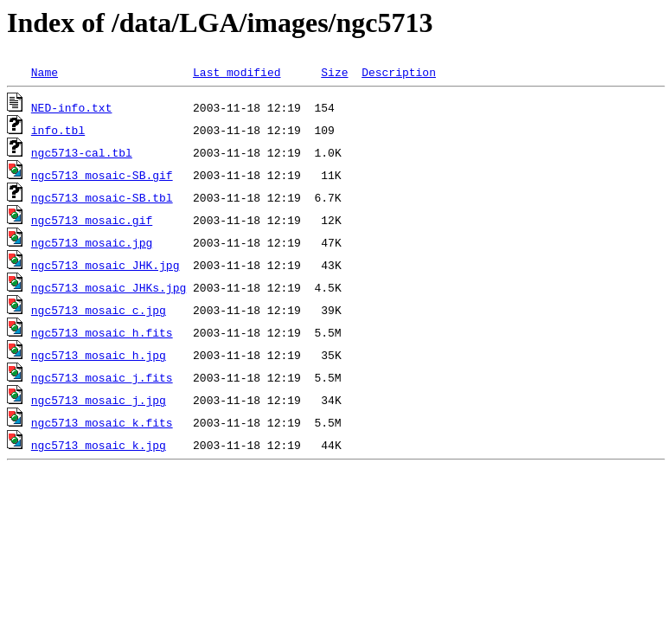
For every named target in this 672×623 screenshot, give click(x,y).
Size (334, 72)
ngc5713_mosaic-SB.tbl (102, 197)
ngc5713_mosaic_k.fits (102, 422)
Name (45, 72)
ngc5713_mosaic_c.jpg (99, 310)
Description (399, 72)
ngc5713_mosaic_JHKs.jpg (109, 287)
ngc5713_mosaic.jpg (92, 242)
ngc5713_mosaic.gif (92, 220)
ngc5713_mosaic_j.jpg (99, 400)
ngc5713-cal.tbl (82, 152)
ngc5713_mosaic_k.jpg (99, 445)
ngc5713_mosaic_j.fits (102, 377)
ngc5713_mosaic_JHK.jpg (106, 265)
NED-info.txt (72, 107)
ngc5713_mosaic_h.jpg (99, 355)
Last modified (237, 72)
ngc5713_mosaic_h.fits (102, 332)
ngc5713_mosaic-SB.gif (102, 175)
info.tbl (58, 130)
